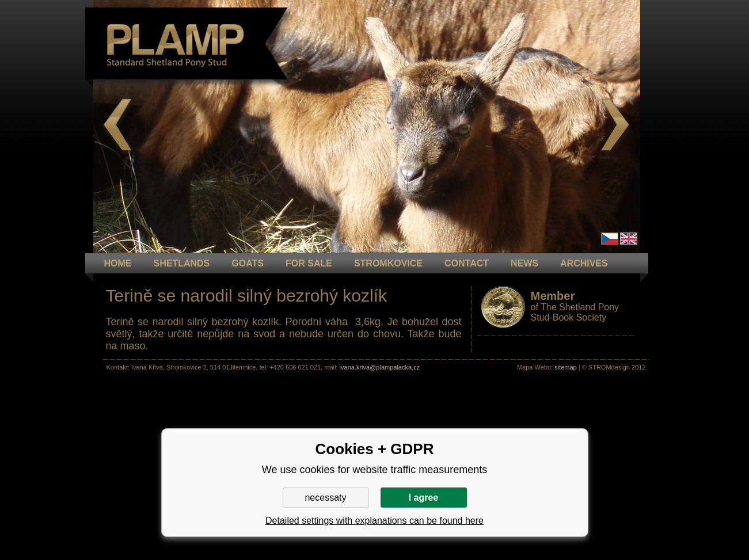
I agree (424, 498)
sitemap (566, 367)
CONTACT (467, 263)
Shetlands (182, 263)
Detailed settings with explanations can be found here (374, 521)
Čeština (610, 239)
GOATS (248, 263)
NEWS (524, 263)
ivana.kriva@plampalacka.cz (380, 367)
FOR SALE (309, 263)
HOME (118, 263)
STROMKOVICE (388, 263)
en (629, 239)
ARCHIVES (584, 263)
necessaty (325, 498)
